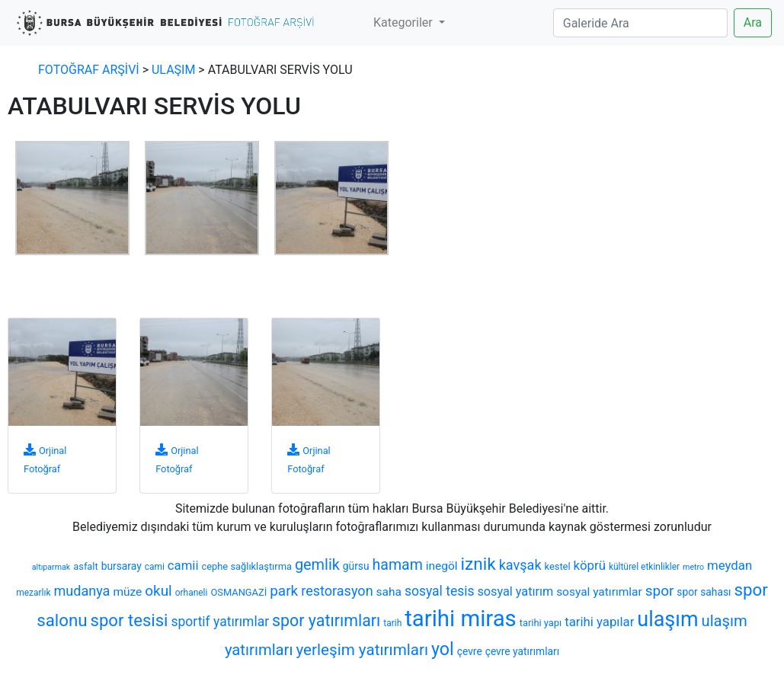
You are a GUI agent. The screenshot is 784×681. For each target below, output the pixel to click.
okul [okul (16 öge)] (158, 591)
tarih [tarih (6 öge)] (392, 623)
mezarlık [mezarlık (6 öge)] (33, 593)
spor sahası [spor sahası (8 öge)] (704, 592)
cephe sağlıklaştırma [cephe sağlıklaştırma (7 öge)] (246, 566)
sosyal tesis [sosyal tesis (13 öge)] (440, 591)
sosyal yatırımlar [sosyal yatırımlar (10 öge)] (599, 592)
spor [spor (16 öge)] (660, 591)
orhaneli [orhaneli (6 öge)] (192, 593)
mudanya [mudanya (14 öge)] (82, 591)
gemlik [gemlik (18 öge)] (317, 565)
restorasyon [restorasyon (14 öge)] (337, 591)
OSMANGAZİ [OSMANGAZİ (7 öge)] (238, 592)
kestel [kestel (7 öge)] (558, 566)
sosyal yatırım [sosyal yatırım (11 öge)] (516, 591)
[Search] (640, 23)
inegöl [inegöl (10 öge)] (442, 566)
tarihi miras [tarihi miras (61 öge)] (460, 619)
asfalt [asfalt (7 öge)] (85, 566)
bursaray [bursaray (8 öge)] (122, 566)
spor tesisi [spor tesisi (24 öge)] (130, 620)
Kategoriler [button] (405, 22)
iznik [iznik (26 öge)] (478, 564)
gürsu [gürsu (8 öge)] (356, 566)
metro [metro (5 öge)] (693, 567)
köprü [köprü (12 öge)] (590, 565)
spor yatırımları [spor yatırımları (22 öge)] (326, 620)
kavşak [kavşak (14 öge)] (520, 565)
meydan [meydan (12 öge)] (730, 565)
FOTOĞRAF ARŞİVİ (89, 70)
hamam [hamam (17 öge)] (398, 565)
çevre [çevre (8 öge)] (470, 651)
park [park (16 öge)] (284, 591)
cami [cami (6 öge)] (155, 567)
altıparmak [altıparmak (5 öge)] (51, 567)
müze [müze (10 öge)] (127, 592)
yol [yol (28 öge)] (443, 649)
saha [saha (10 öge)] (389, 592)
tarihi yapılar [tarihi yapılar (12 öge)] (599, 622)
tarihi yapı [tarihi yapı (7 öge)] (541, 623)
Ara (753, 22)
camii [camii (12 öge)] (183, 565)
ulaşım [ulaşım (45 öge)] (667, 619)
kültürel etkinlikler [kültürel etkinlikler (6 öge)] (644, 567)
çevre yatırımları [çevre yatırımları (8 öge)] (522, 651)
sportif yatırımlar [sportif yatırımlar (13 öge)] (220, 622)
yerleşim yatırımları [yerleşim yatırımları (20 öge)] (362, 650)
